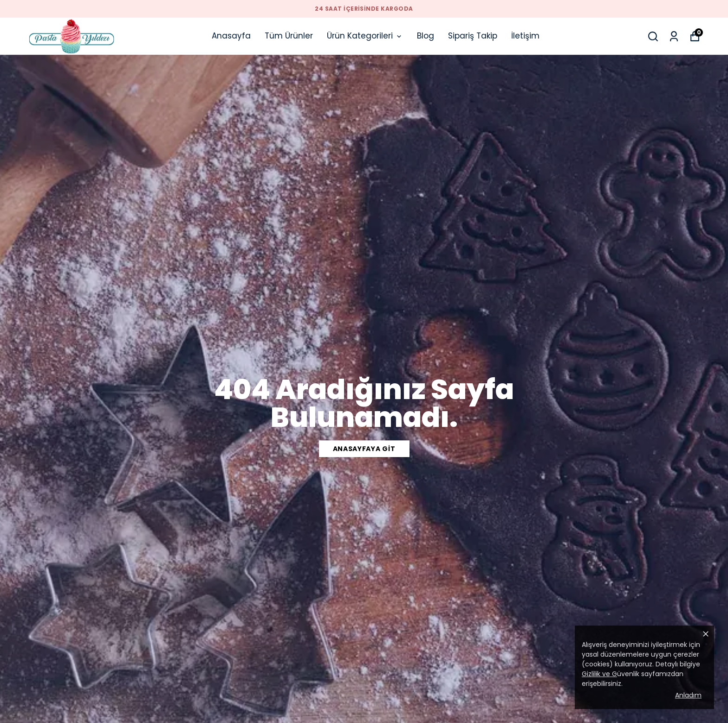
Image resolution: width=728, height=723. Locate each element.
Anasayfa (231, 36)
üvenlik (611, 674)
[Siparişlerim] (674, 36)
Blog (426, 36)
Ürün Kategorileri (365, 36)
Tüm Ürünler (289, 36)
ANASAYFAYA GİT (364, 449)
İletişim (525, 36)
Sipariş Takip (473, 36)
